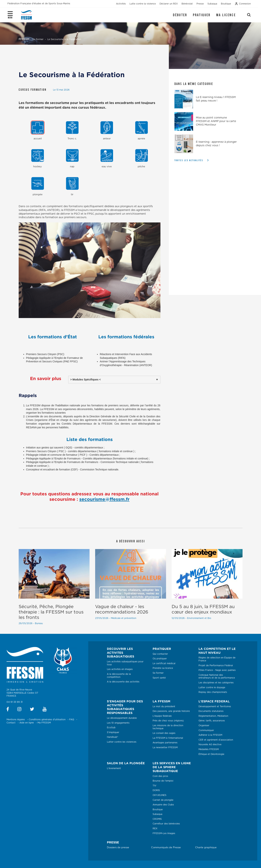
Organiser (204, 725)
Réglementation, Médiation (213, 716)
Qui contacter (160, 654)
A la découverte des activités (123, 682)
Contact (11, 723)
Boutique (158, 809)
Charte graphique (206, 848)
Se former (158, 673)
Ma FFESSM (44, 723)
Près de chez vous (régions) (168, 721)
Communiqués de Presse (166, 848)
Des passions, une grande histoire (171, 711)
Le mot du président (164, 706)
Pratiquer (202, 15)
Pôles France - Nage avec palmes (217, 670)
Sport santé (159, 678)
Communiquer (206, 730)
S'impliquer (113, 732)
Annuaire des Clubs (163, 805)
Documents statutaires (211, 711)
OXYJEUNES (160, 795)
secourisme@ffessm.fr (104, 499)
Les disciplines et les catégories (216, 683)
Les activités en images (120, 669)
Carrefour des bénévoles (166, 824)
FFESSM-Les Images (164, 833)
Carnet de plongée (163, 800)
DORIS (156, 790)
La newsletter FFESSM (165, 747)
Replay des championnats (213, 692)
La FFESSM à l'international (168, 738)
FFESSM (24, 39)
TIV (154, 786)
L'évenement (114, 768)
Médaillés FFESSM (209, 749)
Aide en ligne (27, 723)
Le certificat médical (164, 663)
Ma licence (226, 15)
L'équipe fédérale (162, 716)
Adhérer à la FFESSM (210, 735)
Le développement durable (122, 718)
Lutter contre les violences (122, 742)
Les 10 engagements (118, 723)
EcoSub (111, 728)
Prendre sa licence (163, 668)
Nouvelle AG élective (210, 744)
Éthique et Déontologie (211, 754)
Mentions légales (16, 720)
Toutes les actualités (189, 160)
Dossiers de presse (118, 848)
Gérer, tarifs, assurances (212, 721)
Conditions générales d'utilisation (47, 720)
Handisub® (112, 737)
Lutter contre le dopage (212, 687)
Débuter (180, 15)
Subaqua (157, 814)
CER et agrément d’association (216, 740)
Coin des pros (160, 776)
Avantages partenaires (165, 743)
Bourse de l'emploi (163, 781)
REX (155, 829)
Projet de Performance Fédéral (216, 665)
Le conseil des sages (164, 733)
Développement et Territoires (215, 706)
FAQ (72, 720)
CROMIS (157, 819)
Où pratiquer (160, 659)
